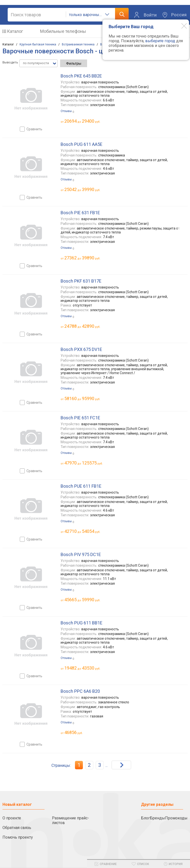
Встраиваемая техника (78, 44)
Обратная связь (17, 828)
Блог (145, 818)
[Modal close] (180, 26)
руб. (74, 732)
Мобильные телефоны (63, 31)
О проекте (12, 818)
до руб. (82, 121)
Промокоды (176, 818)
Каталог (15, 31)
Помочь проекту (18, 837)
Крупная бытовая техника (38, 44)
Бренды (157, 818)
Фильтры (74, 63)
